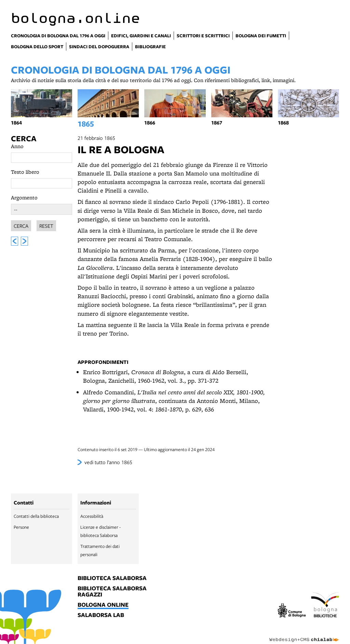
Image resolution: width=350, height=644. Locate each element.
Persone (21, 527)
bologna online (103, 605)
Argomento (24, 198)
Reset (46, 226)
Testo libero (25, 172)
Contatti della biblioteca (36, 516)
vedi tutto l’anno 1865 (108, 462)
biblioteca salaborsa (112, 578)
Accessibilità (92, 516)
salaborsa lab (101, 615)
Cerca (24, 139)
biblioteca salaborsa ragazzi (112, 592)
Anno (17, 146)
